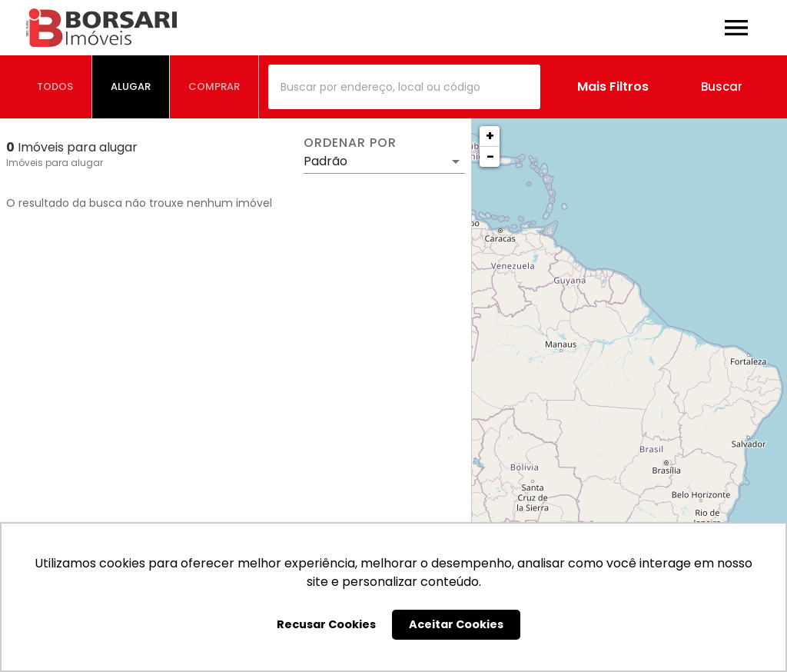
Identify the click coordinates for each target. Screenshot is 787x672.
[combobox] (404, 87)
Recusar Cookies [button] (326, 624)
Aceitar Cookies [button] (456, 624)
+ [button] (490, 136)
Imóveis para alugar (55, 163)
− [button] (490, 156)
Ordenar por (350, 143)
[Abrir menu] (736, 28)
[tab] (55, 87)
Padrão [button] (325, 161)
